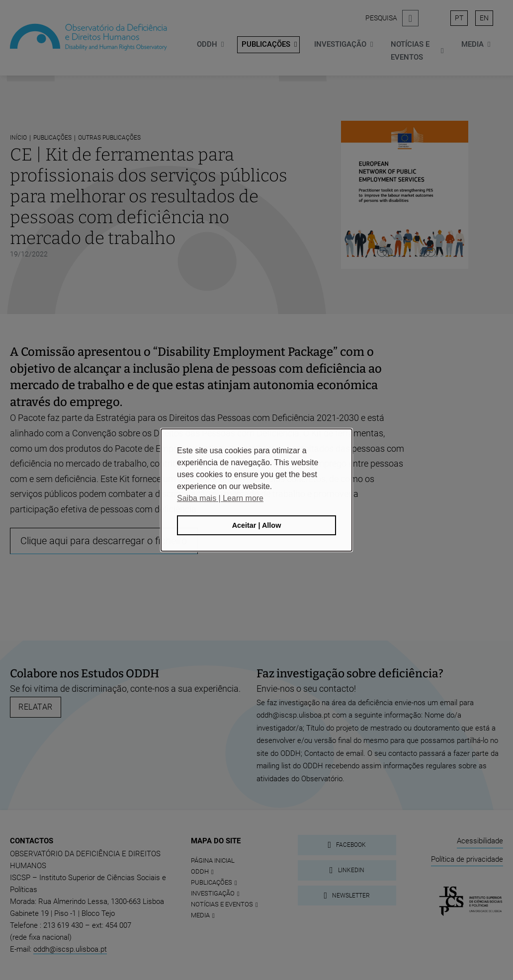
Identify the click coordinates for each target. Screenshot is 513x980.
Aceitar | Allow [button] (257, 525)
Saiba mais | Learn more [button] (220, 498)
